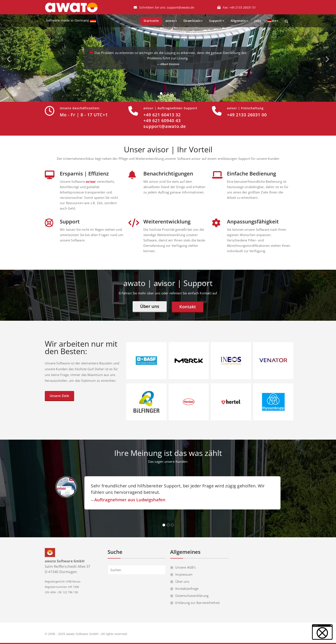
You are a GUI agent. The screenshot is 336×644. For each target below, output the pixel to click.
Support (217, 21)
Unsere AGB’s (185, 567)
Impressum (184, 574)
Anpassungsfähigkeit (253, 221)
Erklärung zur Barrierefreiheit (197, 603)
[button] (322, 632)
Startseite (151, 21)
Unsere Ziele (59, 396)
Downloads (193, 21)
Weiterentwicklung (167, 221)
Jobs (258, 21)
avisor (171, 21)
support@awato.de (181, 7)
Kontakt (188, 307)
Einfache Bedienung (251, 173)
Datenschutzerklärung (192, 596)
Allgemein (239, 21)
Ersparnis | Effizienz (84, 173)
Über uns (150, 306)
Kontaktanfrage (187, 589)
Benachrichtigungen (168, 173)
